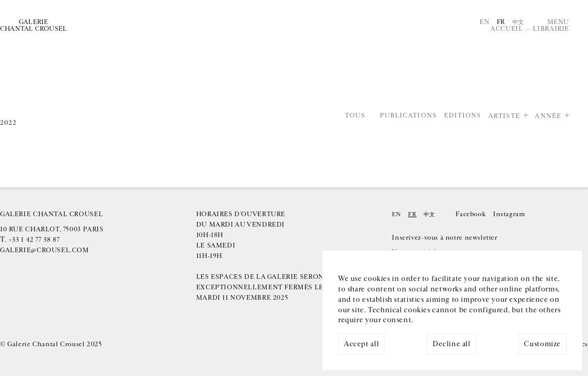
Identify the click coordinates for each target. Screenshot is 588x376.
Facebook (471, 214)
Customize (542, 344)
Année (548, 116)
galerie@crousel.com (45, 250)
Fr (501, 22)
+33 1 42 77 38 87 (34, 240)
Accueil (507, 29)
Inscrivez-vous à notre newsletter (445, 238)
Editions (463, 116)
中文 (518, 22)
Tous (355, 116)
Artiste (504, 116)
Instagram (509, 214)
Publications (408, 116)
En (484, 22)
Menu (558, 22)
